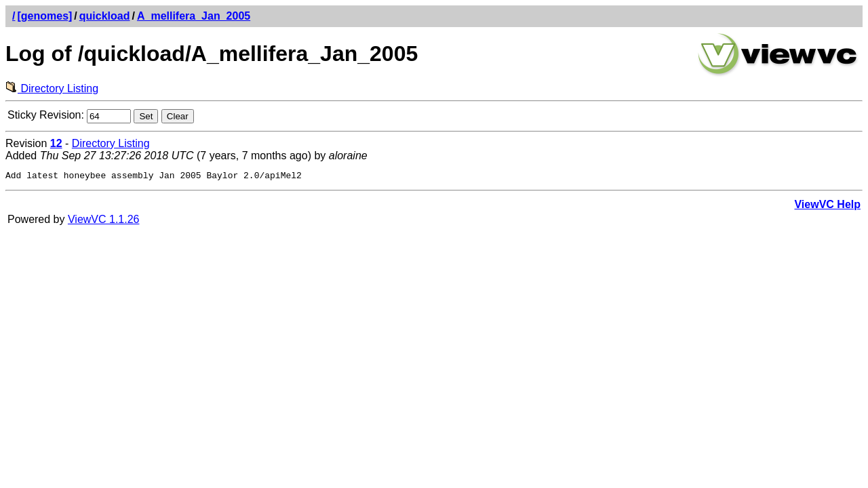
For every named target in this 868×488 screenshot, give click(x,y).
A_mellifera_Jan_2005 (194, 16)
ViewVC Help (827, 206)
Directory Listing (52, 88)
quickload (105, 16)
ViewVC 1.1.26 (104, 221)
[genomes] (44, 16)
